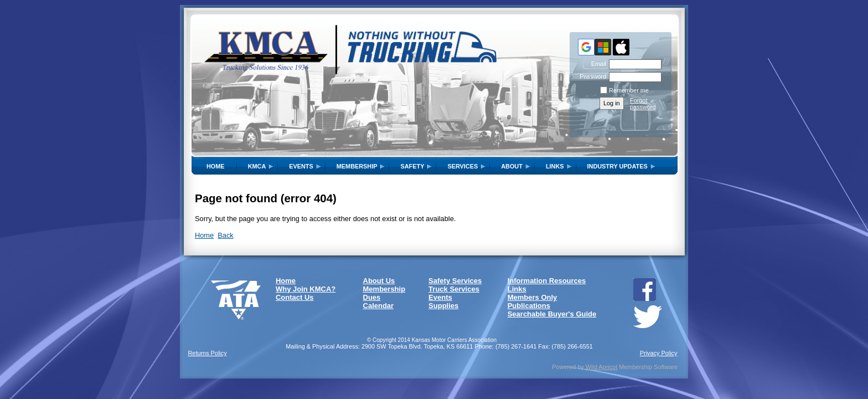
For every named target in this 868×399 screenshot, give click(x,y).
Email (597, 64)
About (512, 166)
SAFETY (412, 166)
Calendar (379, 306)
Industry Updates (618, 166)
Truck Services (454, 289)
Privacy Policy (659, 353)
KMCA (257, 166)
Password (591, 76)
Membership (357, 166)
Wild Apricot (601, 367)
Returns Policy (208, 353)
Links (555, 166)
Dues (372, 297)
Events (301, 166)
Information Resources (547, 281)
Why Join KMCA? (306, 289)
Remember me (629, 90)
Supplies (443, 306)
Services (463, 166)
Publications (529, 306)
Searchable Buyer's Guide (552, 314)
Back (225, 235)
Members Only (533, 297)
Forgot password (643, 104)
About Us (379, 281)
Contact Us (295, 297)
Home (216, 166)
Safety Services (455, 281)
